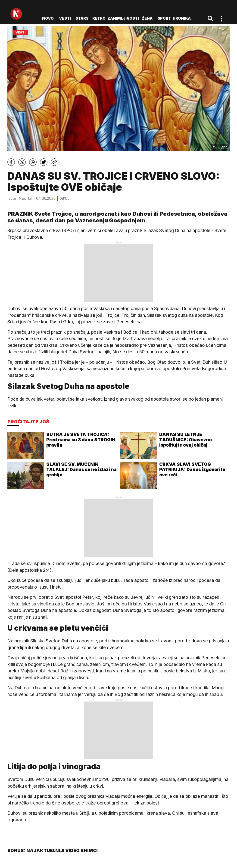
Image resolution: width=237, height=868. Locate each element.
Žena (147, 18)
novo (48, 18)
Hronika (182, 18)
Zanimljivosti (123, 18)
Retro (99, 18)
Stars (82, 18)
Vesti (65, 18)
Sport (164, 18)
